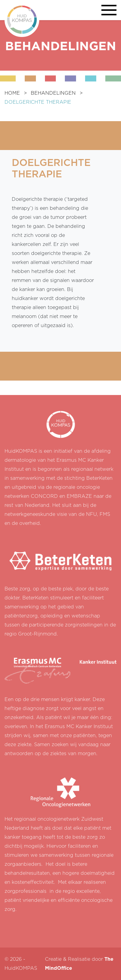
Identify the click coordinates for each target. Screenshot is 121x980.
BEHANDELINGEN (53, 93)
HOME (12, 93)
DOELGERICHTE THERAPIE (38, 102)
